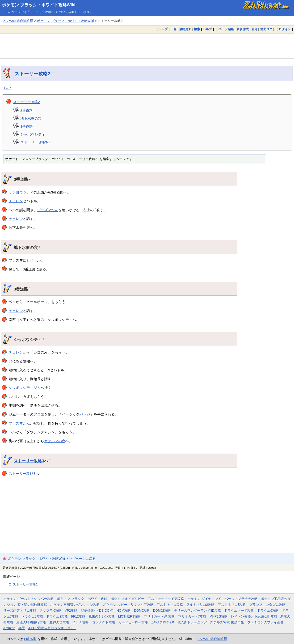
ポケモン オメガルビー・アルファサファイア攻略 (147, 599)
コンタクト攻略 (104, 622)
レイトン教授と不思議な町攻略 (254, 616)
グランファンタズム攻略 (267, 605)
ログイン (285, 29)
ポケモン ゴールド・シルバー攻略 (29, 599)
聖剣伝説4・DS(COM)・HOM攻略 (106, 610)
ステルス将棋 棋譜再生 (227, 622)
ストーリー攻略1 (25, 584)
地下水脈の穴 (31, 118)
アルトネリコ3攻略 (232, 605)
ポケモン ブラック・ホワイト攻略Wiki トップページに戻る (52, 559)
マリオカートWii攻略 (159, 616)
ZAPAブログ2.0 (163, 622)
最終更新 (185, 29)
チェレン (16, 201)
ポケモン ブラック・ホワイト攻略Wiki (39, 5)
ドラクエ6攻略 (268, 610)
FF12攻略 (78, 616)
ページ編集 (226, 29)
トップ (163, 29)
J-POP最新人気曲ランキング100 (52, 628)
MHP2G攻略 (219, 616)
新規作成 (243, 29)
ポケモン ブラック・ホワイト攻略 (82, 599)
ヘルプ (207, 29)
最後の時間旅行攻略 (31, 622)
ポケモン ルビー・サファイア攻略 (128, 605)
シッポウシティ (33, 134)
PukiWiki (30, 639)
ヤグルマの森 (55, 441)
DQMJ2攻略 (162, 610)
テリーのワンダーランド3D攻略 (197, 610)
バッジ (85, 414)
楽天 (22, 628)
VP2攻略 (71, 610)
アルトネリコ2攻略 (201, 605)
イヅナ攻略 (80, 622)
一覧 (173, 29)
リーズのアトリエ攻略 (20, 610)
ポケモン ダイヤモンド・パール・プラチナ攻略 (223, 599)
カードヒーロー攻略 (133, 622)
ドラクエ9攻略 (57, 616)
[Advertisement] (147, 46)
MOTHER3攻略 (130, 616)
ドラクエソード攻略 (239, 610)
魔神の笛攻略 (59, 622)
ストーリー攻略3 (29, 461)
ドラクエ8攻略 (32, 616)
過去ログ (266, 29)
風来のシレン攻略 (102, 616)
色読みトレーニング (192, 622)
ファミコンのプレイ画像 (265, 622)
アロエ (39, 414)
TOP (7, 88)
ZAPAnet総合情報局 (18, 21)
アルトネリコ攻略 (170, 605)
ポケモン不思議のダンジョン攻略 (75, 605)
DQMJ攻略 (142, 610)
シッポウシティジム (25, 388)
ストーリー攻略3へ (35, 142)
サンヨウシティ (21, 192)
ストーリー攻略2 (32, 74)
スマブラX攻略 (50, 610)
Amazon (9, 628)
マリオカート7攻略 (192, 616)
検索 (197, 29)
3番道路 (27, 111)
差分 (254, 29)
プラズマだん (48, 210)
